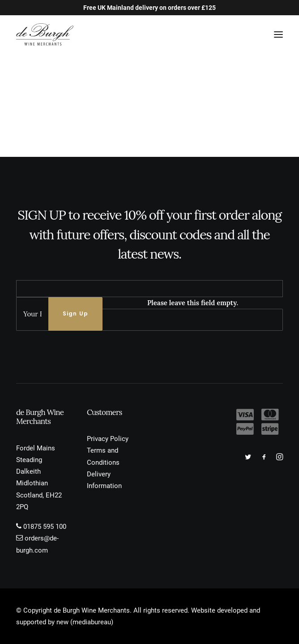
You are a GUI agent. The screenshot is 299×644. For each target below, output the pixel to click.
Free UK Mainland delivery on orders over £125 (149, 8)
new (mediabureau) (85, 622)
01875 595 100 (45, 527)
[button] (278, 35)
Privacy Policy (108, 439)
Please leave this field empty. (193, 303)
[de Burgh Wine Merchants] (45, 35)
